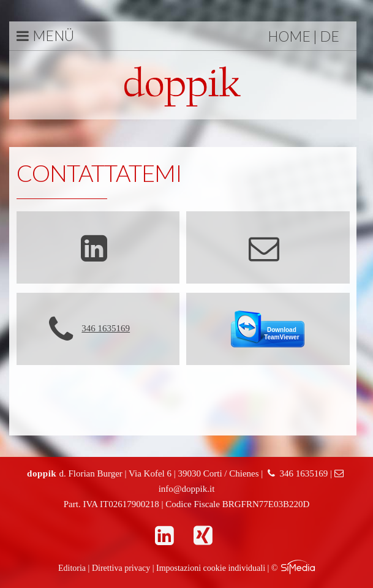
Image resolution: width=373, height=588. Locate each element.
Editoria (72, 568)
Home (289, 36)
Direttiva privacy (121, 568)
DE (330, 36)
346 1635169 (106, 328)
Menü (45, 36)
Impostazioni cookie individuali (211, 568)
